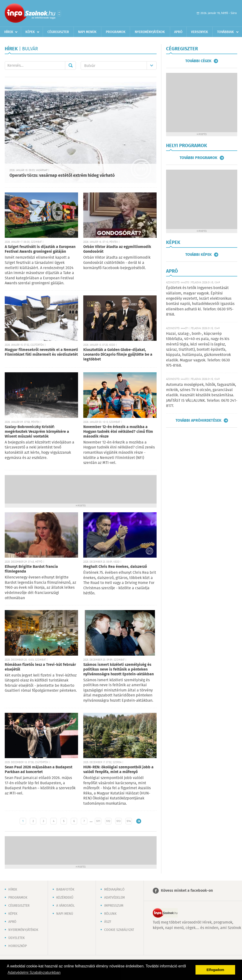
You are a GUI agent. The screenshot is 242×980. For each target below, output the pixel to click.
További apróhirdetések (198, 420)
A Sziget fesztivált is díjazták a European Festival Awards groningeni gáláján (40, 249)
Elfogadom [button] (215, 970)
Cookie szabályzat (119, 930)
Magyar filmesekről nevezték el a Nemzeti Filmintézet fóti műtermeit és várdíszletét (41, 352)
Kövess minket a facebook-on (187, 891)
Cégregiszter (58, 32)
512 (108, 821)
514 (129, 821)
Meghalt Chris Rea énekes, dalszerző (115, 567)
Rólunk (110, 914)
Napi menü (65, 914)
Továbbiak (226, 32)
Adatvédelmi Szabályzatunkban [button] (34, 973)
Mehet (70, 65)
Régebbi (139, 821)
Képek (30, 32)
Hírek (9, 32)
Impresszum (114, 906)
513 (119, 821)
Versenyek (200, 32)
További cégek (198, 61)
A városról (65, 906)
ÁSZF (108, 922)
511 (98, 821)
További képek (198, 255)
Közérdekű (65, 898)
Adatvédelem (114, 898)
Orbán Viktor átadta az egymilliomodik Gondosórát (117, 249)
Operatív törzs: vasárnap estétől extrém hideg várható (62, 176)
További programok (198, 158)
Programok (116, 32)
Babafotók (65, 890)
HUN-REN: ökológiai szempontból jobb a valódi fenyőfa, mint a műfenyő (118, 770)
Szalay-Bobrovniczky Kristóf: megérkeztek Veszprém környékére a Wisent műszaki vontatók (37, 432)
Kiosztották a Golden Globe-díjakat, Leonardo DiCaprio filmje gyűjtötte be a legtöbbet (118, 355)
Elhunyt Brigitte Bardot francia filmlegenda (31, 569)
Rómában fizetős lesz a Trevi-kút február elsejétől (40, 667)
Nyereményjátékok (150, 32)
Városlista (59, 14)
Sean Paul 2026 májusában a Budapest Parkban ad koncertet (39, 770)
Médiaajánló (114, 890)
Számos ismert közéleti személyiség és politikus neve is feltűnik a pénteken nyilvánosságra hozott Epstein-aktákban (119, 670)
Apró (178, 32)
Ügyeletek (16, 938)
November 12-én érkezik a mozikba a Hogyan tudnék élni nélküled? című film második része (118, 432)
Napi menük (87, 32)
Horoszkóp (18, 946)
